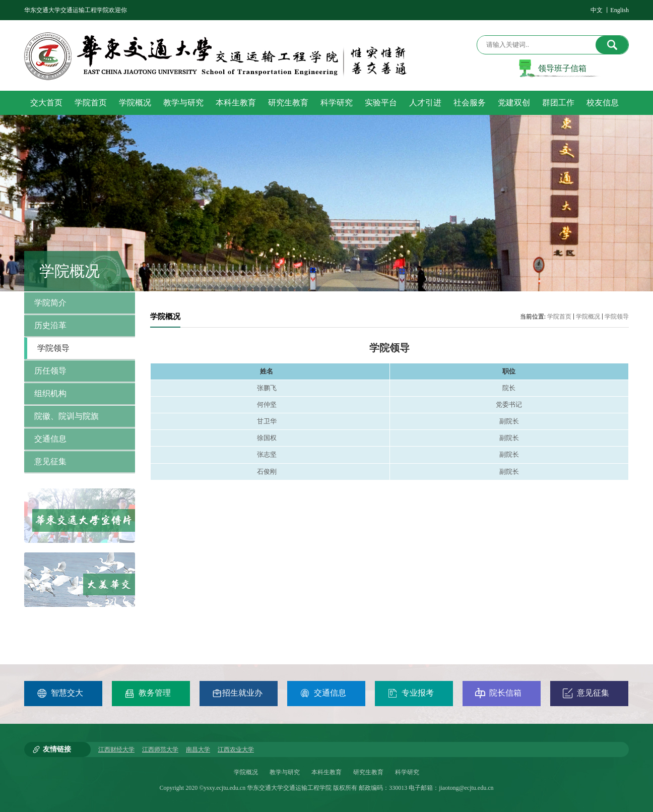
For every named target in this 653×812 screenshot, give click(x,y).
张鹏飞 (267, 388)
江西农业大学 (236, 749)
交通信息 (323, 693)
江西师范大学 (160, 749)
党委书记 (509, 404)
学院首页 (559, 317)
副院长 (509, 421)
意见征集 (586, 693)
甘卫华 (267, 421)
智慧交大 (60, 693)
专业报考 (411, 693)
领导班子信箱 (562, 68)
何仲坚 (267, 404)
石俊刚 (267, 472)
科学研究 (407, 772)
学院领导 (617, 317)
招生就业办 (237, 693)
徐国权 (267, 438)
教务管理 (148, 693)
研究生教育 (368, 772)
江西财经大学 (116, 749)
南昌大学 (198, 749)
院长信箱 (498, 693)
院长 (509, 388)
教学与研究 (285, 772)
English (619, 10)
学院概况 (588, 317)
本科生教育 (326, 772)
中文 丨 (600, 10)
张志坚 (267, 454)
